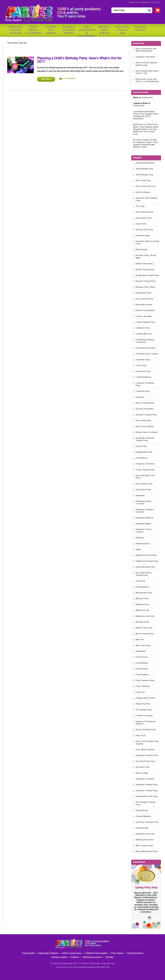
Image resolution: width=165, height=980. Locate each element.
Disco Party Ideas (143, 421)
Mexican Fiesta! (140, 147)
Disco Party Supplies (145, 427)
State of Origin (142, 773)
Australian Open (143, 236)
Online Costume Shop (72, 953)
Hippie (138, 550)
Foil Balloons (141, 458)
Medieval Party (142, 605)
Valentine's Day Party (145, 834)
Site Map (110, 957)
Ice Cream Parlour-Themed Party (144, 574)
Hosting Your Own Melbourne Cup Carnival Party (145, 132)
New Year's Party (143, 646)
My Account (134, 2)
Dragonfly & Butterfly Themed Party (145, 439)
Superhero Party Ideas (145, 57)
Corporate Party (143, 391)
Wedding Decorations (92, 957)
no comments (70, 78)
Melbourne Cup (142, 610)
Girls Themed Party (144, 484)
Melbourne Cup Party (145, 616)
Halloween (140, 496)
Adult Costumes (143, 192)
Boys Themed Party (144, 299)
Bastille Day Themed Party (147, 275)
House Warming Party (145, 567)
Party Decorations (135, 953)
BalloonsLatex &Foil (123, 30)
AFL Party (140, 206)
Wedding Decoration (145, 840)
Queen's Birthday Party (146, 730)
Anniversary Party (144, 218)
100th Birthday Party (145, 163)
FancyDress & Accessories (33, 30)
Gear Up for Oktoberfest (142, 117)
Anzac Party (141, 224)
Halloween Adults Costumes (143, 503)
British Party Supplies (145, 310)
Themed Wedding (143, 816)
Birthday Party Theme (145, 287)
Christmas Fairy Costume (147, 354)
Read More (46, 79)
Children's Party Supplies (96, 953)
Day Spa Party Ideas (145, 409)
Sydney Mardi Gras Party (147, 796)
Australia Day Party (144, 230)
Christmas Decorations (146, 348)
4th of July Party (143, 181)
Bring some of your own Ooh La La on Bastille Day (147, 80)
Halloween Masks (143, 524)
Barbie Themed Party (145, 270)
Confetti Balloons (143, 377)
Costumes (140, 397)
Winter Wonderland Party (147, 851)
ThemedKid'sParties (51, 30)
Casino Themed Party (145, 322)
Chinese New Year (144, 334)
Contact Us (156, 2)
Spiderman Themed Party (147, 755)
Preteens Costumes (144, 716)
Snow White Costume (145, 750)
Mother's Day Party (144, 628)
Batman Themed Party (146, 281)
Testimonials (147, 98)
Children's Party (143, 328)
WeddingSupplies (140, 28)
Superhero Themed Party (147, 785)
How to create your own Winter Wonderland (146, 50)
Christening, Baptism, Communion (145, 341)
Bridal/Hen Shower (144, 305)
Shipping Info (145, 2)
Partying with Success (145, 698)
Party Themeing (143, 686)
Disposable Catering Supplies (15, 30)
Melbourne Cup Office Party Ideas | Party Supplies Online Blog (146, 127)
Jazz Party (140, 581)
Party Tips (140, 692)
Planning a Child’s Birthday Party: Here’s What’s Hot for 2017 (79, 60)
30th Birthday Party (144, 169)
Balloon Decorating (144, 264)
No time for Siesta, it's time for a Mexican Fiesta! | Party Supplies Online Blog (145, 142)
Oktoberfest (141, 651)
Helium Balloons (143, 544)
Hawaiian (140, 538)
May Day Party (142, 599)
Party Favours (142, 657)
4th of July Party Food (146, 186)
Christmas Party (143, 360)
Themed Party (142, 810)
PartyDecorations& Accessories (87, 31)
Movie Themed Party (145, 634)
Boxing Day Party (143, 293)
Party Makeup (142, 663)
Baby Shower (141, 250)
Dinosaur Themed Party (146, 415)
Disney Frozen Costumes (147, 432)
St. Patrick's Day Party (145, 761)
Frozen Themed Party (145, 470)
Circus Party (141, 366)
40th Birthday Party (144, 175)
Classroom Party (143, 371)
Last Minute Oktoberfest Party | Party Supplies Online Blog (146, 114)
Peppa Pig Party (143, 704)
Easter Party (141, 446)
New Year (140, 640)
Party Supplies (142, 675)
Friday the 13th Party (145, 464)
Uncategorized (142, 828)
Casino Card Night (144, 316)
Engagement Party (144, 452)
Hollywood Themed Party (147, 561)
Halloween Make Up (144, 518)
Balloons (75, 957)
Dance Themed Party (145, 403)
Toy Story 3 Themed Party (147, 822)
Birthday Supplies (59, 957)
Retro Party (141, 736)
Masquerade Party (144, 593)
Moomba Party (142, 622)
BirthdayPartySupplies (105, 30)
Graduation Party (143, 490)
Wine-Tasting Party (144, 846)
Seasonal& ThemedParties (69, 30)
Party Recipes (142, 669)
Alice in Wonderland (144, 212)
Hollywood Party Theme (146, 555)
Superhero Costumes (145, 779)
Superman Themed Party (147, 791)
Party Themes (117, 953)
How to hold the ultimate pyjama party (146, 64)
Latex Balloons (142, 587)
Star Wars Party (143, 767)
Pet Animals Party (144, 710)
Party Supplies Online (145, 681)
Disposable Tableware (49, 953)
